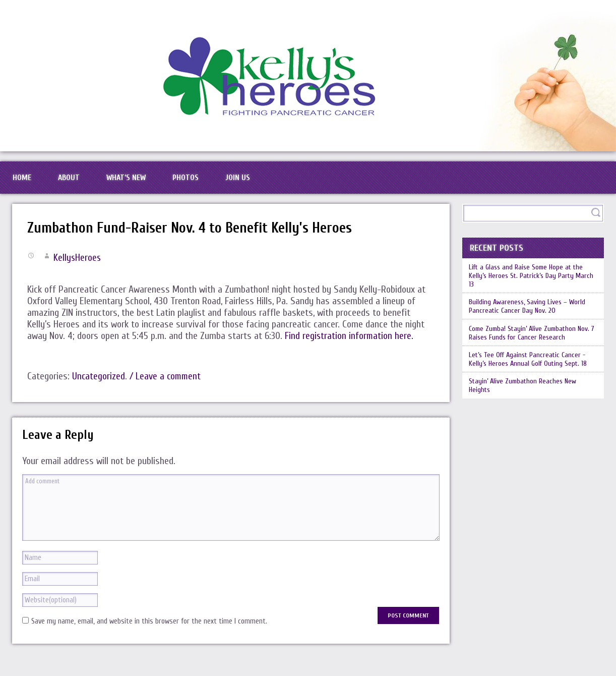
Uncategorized (99, 383)
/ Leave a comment (167, 383)
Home (24, 181)
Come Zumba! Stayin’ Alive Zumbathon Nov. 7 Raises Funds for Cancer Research (533, 345)
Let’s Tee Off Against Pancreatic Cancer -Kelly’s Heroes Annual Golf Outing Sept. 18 (531, 373)
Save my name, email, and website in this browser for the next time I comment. (149, 628)
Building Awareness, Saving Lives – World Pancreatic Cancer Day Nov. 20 (530, 316)
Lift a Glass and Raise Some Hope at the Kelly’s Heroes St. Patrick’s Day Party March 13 (530, 284)
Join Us (264, 181)
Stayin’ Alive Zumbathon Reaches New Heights (526, 401)
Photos (207, 181)
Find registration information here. (350, 343)
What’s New (141, 181)
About (77, 181)
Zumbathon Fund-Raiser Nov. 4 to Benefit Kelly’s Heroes (199, 235)
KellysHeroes (78, 265)
